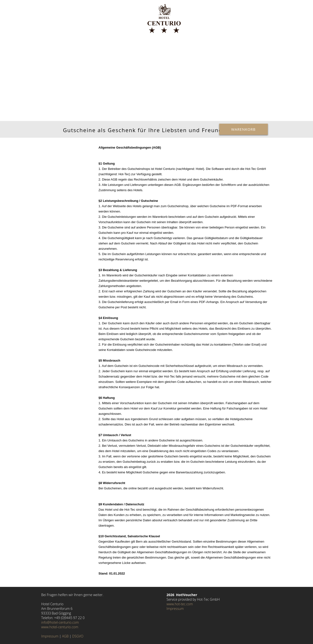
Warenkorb (244, 129)
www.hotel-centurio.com (60, 627)
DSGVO (78, 636)
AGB (65, 636)
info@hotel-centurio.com (60, 622)
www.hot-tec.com (180, 604)
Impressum (50, 636)
